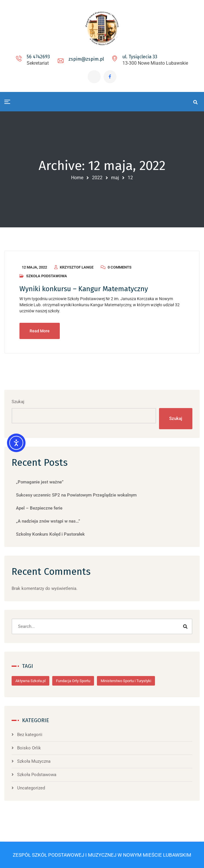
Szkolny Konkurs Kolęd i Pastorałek (50, 534)
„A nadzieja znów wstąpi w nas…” (48, 521)
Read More (40, 331)
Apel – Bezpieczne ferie (39, 508)
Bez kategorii (30, 735)
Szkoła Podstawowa (47, 276)
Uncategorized (31, 788)
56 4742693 (38, 57)
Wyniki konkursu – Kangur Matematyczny (84, 289)
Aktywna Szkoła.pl (30, 681)
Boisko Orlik (29, 748)
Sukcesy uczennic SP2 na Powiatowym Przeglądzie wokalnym (76, 495)
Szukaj (18, 402)
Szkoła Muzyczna (34, 761)
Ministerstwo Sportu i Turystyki (126, 681)
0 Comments (120, 267)
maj (115, 178)
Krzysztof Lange (77, 267)
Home (77, 178)
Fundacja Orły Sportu (73, 681)
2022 (97, 178)
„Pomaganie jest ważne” (40, 482)
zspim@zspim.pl (86, 59)
